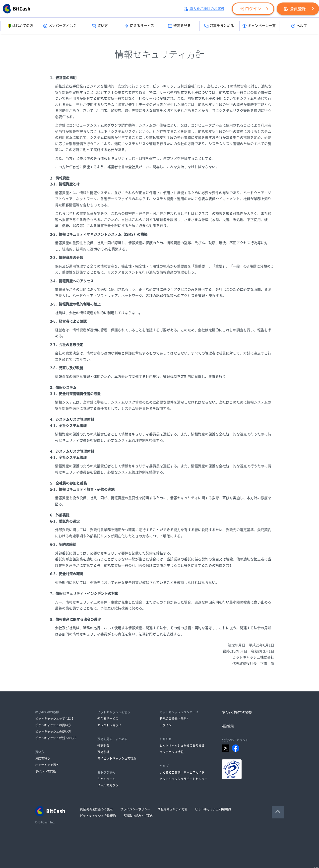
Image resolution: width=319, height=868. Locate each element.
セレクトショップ (109, 725)
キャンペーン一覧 (259, 26)
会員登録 (295, 9)
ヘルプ (299, 26)
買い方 (100, 26)
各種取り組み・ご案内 (138, 816)
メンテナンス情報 (172, 752)
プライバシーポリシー (135, 809)
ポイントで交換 (46, 771)
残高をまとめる (219, 26)
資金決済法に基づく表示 (96, 809)
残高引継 (103, 752)
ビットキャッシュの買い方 (53, 725)
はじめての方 (20, 26)
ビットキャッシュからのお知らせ (182, 745)
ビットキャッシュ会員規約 (98, 816)
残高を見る (179, 26)
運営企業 (228, 726)
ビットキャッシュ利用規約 (213, 809)
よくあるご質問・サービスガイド (182, 772)
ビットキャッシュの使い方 (53, 732)
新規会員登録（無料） (175, 719)
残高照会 (103, 745)
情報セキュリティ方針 (173, 809)
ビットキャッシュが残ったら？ (56, 738)
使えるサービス (140, 26)
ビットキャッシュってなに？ (55, 719)
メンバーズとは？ (60, 26)
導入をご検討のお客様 (204, 9)
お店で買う (43, 758)
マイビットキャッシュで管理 (117, 758)
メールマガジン (108, 785)
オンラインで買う (47, 765)
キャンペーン (106, 779)
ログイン (251, 9)
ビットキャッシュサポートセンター (184, 779)
